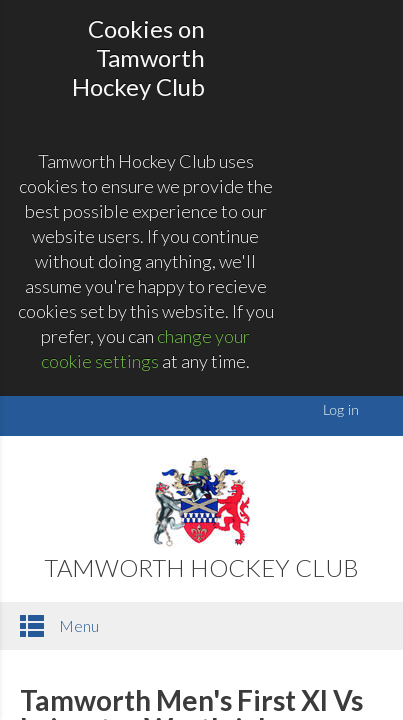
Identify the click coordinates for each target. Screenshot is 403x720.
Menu (59, 626)
